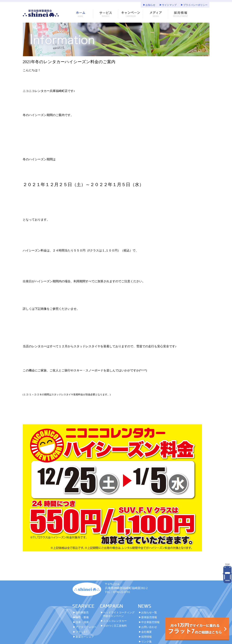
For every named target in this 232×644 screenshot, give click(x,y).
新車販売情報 (149, 619)
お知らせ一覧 (149, 614)
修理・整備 (82, 619)
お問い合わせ (149, 629)
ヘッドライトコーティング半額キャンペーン (119, 616)
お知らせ (150, 5)
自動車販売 (82, 614)
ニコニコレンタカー (115, 623)
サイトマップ (169, 5)
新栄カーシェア (85, 639)
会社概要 (147, 634)
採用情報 (147, 639)
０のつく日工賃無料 (115, 628)
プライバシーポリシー (195, 5)
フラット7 (81, 634)
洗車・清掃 (82, 624)
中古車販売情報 (150, 624)
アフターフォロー (86, 629)
